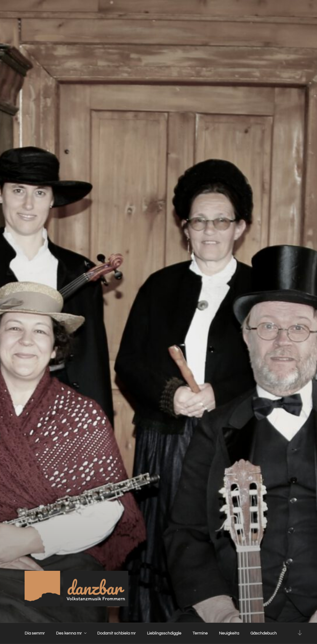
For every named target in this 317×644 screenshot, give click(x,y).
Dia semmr (35, 633)
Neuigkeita (229, 633)
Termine (200, 633)
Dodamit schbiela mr (116, 633)
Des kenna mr (72, 633)
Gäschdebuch (264, 633)
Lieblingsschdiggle (164, 633)
